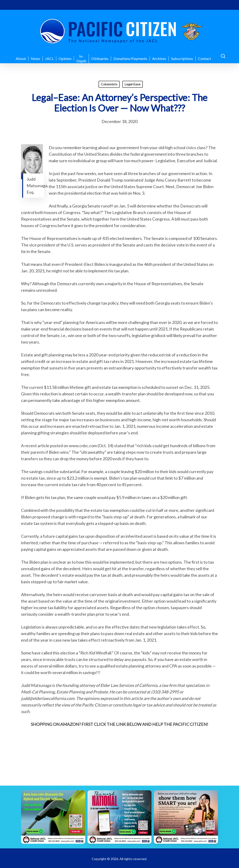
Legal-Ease (133, 84)
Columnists (109, 84)
